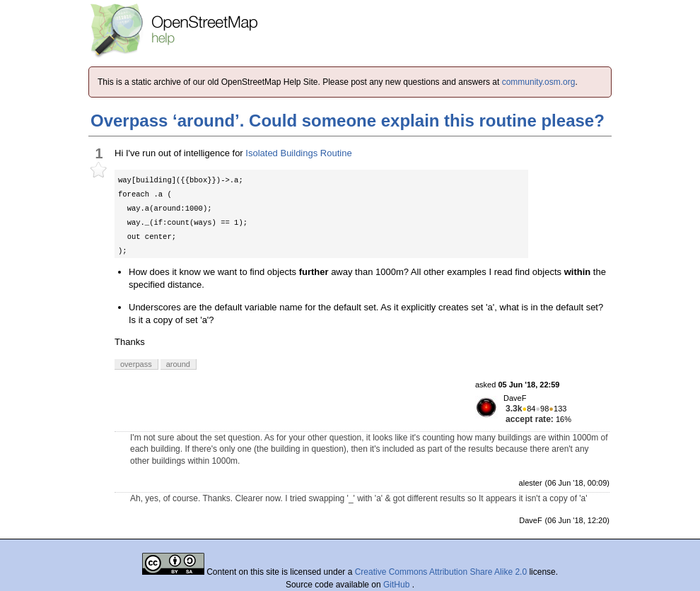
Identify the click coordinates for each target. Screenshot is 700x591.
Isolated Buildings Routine (298, 153)
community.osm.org (539, 82)
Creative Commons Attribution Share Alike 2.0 (441, 572)
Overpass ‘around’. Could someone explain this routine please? (348, 121)
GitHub (398, 585)
